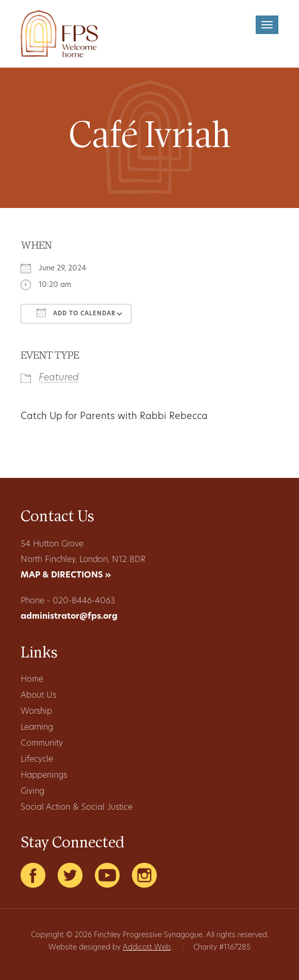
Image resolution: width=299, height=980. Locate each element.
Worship (36, 712)
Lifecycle (37, 760)
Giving (32, 792)
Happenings (44, 776)
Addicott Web (147, 948)
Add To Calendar (76, 313)
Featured (59, 378)
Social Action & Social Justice (77, 808)
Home (32, 680)
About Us (38, 696)
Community (42, 744)
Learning (37, 728)
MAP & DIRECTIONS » (66, 575)
